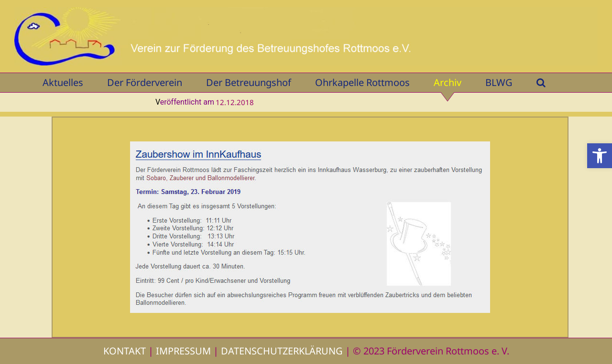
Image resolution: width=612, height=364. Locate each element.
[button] (600, 156)
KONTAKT (125, 351)
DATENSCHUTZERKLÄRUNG (282, 351)
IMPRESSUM (183, 351)
